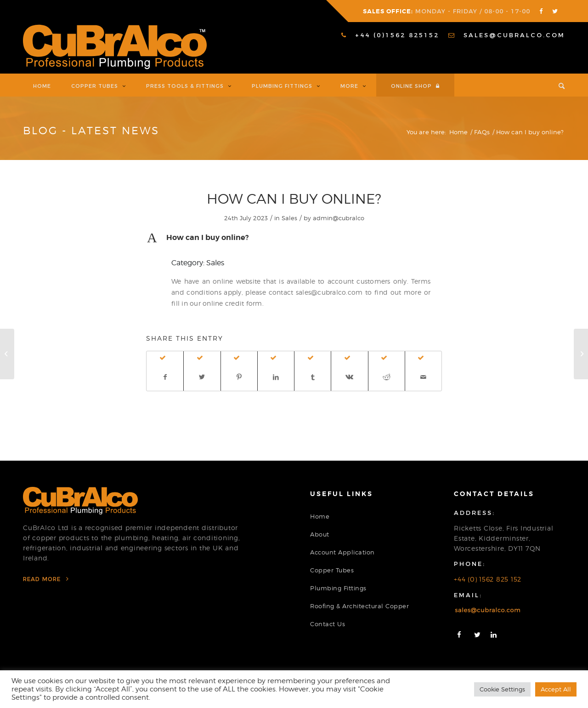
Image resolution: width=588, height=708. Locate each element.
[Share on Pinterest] (239, 377)
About (320, 534)
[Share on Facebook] (165, 377)
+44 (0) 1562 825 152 (488, 579)
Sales (289, 218)
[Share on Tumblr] (313, 377)
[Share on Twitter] (202, 377)
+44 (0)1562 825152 (390, 35)
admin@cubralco (339, 218)
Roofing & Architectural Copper (359, 606)
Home (320, 516)
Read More (46, 579)
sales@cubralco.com (507, 35)
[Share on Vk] (349, 377)
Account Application (342, 552)
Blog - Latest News (91, 131)
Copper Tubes (332, 570)
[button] (294, 238)
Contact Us (328, 624)
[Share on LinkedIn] (276, 377)
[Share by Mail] (423, 377)
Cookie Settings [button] (502, 689)
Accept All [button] (556, 689)
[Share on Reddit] (387, 377)
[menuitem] (390, 35)
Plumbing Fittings (338, 588)
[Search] (557, 85)
